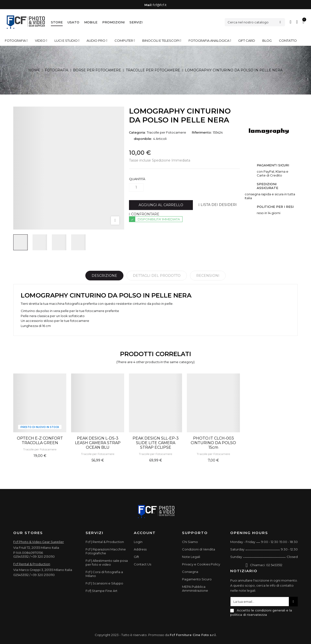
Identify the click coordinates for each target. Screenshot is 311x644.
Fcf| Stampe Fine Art (101, 591)
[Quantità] (136, 187)
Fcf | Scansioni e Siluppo (104, 583)
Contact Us (142, 564)
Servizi (136, 22)
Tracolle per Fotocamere (166, 132)
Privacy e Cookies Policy (201, 564)
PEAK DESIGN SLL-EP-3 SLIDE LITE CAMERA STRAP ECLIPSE (156, 443)
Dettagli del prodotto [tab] (157, 276)
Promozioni (113, 22)
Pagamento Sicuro (197, 579)
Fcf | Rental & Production (105, 542)
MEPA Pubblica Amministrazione (195, 589)
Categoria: (137, 132)
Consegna (190, 572)
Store (57, 22)
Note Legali (191, 557)
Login (138, 542)
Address (140, 549)
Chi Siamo (190, 542)
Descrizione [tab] (104, 276)
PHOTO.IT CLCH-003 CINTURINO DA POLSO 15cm (213, 443)
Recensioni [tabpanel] (208, 276)
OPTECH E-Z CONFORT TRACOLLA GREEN (40, 441)
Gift (136, 557)
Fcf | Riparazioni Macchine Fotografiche (106, 551)
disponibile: (143, 139)
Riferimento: (202, 132)
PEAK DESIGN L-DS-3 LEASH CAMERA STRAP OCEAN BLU (98, 443)
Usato (73, 22)
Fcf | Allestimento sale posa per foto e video (107, 563)
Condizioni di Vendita (199, 549)
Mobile (91, 22)
